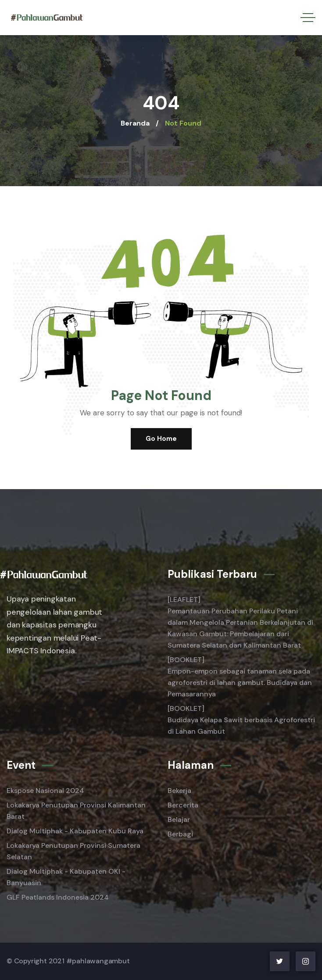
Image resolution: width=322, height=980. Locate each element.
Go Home (161, 439)
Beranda (135, 123)
